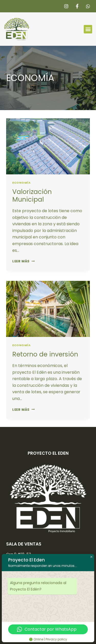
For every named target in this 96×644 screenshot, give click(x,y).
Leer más (23, 261)
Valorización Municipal (32, 196)
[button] (88, 29)
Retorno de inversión (45, 354)
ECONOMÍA (21, 183)
